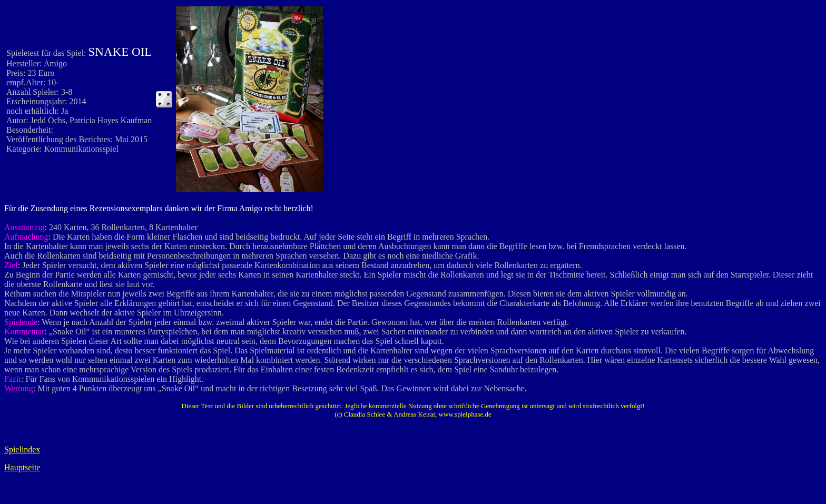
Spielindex (22, 449)
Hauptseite (22, 467)
